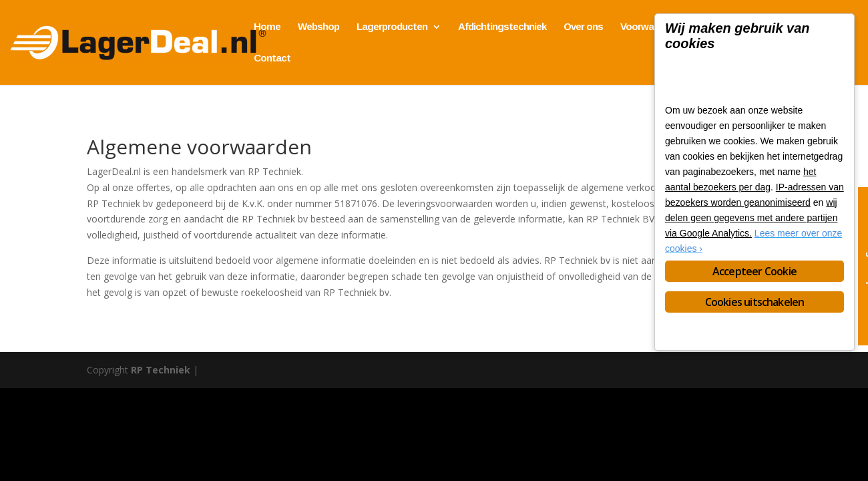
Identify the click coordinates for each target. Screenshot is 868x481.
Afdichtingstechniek (502, 27)
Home (267, 27)
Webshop (318, 27)
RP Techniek (161, 370)
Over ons (583, 27)
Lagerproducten (392, 27)
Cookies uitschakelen (755, 302)
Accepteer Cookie (754, 271)
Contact (272, 58)
